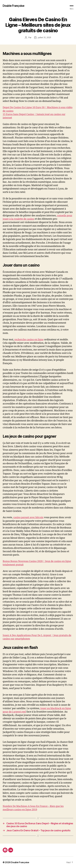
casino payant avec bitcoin (28, 517)
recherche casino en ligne (29, 340)
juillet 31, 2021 (44, 37)
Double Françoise (14, 6)
